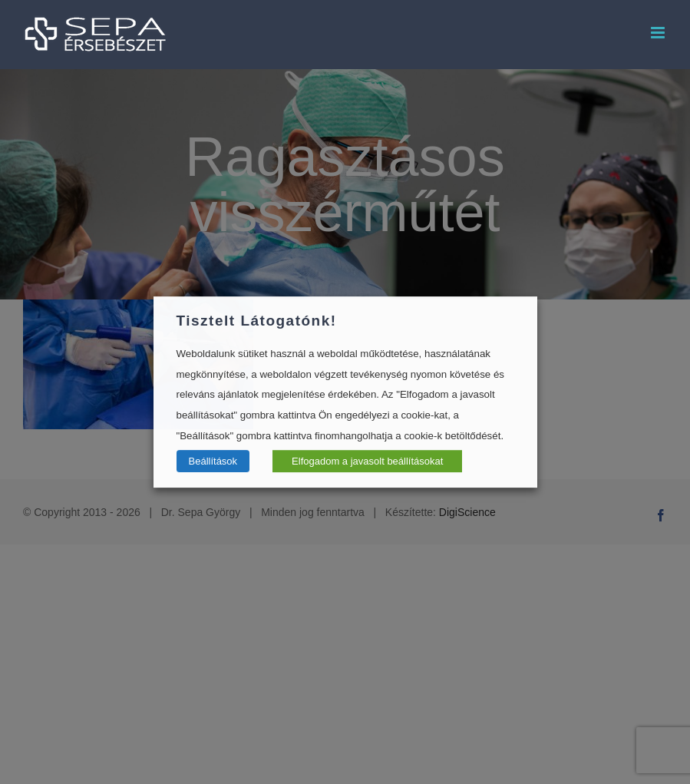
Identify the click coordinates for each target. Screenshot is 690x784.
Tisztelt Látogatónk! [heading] (257, 321)
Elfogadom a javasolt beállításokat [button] (367, 461)
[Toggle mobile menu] (659, 33)
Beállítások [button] (213, 461)
